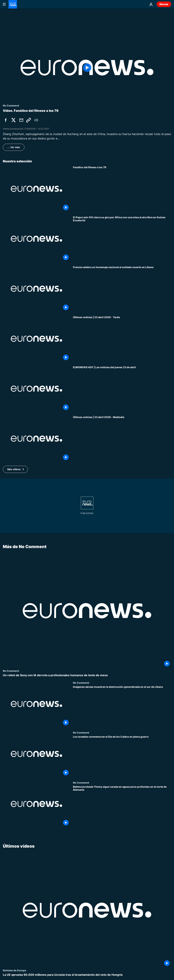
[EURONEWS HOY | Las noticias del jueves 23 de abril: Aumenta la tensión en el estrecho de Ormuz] (122, 389)
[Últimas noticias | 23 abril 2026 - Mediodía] (122, 439)
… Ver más (14, 147)
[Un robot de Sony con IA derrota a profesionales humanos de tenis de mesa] (87, 675)
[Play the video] (87, 68)
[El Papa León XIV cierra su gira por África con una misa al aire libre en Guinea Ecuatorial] (122, 239)
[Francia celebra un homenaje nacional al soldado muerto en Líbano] (122, 289)
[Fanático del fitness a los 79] (122, 189)
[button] (15, 469)
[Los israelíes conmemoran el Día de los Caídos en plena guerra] (122, 756)
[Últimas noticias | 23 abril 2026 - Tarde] (122, 339)
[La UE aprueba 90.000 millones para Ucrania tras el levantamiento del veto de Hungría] (87, 975)
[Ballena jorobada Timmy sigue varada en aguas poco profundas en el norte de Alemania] (122, 806)
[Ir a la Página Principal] (13, 4)
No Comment (11, 671)
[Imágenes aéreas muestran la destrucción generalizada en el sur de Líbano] (122, 706)
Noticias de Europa (14, 970)
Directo (164, 4)
